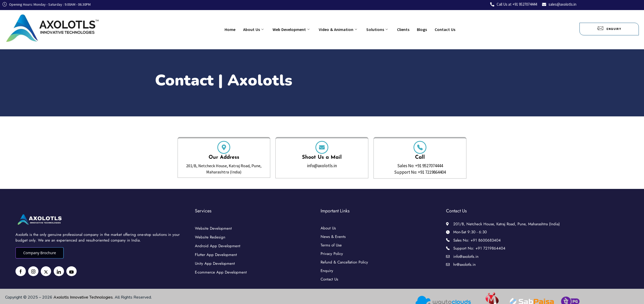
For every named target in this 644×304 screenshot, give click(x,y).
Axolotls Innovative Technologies (83, 297)
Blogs (411, 29)
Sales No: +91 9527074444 (420, 166)
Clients (395, 29)
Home (241, 29)
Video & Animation (338, 29)
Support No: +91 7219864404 (420, 172)
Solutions (373, 29)
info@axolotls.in (322, 166)
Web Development (295, 29)
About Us (261, 29)
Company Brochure (40, 253)
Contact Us (430, 29)
